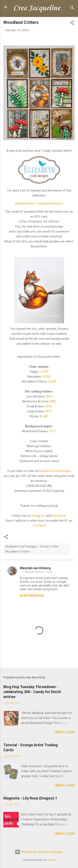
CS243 (52, 382)
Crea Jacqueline (37, 8)
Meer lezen (65, 732)
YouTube (39, 526)
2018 (48, 406)
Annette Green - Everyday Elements (39, 203)
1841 (45, 416)
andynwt (52, 860)
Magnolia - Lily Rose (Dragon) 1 (30, 798)
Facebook (59, 516)
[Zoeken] (72, 8)
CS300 (46, 377)
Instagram (38, 516)
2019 (48, 411)
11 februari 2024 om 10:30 (37, 572)
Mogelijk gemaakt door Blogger (39, 852)
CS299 (44, 372)
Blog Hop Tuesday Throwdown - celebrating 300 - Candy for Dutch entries (32, 692)
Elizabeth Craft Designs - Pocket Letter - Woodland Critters (33, 549)
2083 (53, 401)
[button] (72, 23)
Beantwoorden (32, 596)
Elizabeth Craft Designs (55, 471)
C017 (52, 431)
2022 (49, 396)
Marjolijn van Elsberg (35, 568)
